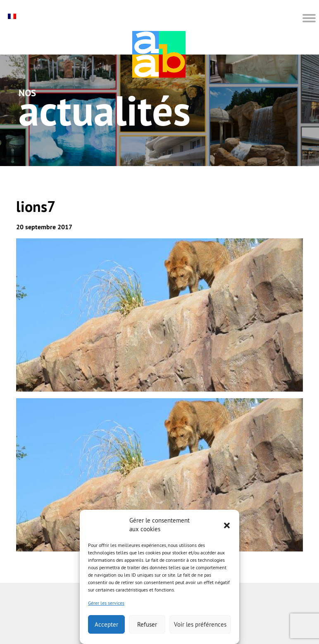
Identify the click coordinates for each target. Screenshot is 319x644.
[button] (227, 525)
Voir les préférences (200, 624)
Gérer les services (106, 603)
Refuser (147, 624)
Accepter (106, 624)
